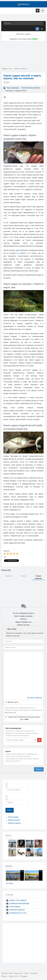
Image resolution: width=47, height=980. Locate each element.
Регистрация (13, 817)
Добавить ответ (7, 69)
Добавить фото (12, 702)
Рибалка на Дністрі (17, 910)
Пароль (7, 796)
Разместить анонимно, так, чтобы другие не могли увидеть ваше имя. (25, 634)
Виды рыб (18, 973)
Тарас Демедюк (13, 88)
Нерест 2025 (14, 976)
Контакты (34, 973)
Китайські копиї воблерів (19, 904)
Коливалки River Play (18, 913)
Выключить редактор (35, 698)
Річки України (15, 907)
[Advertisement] (23, 54)
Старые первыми (38, 577)
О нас (26, 973)
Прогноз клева (7, 973)
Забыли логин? (14, 820)
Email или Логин (7, 783)
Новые (23, 576)
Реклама (24, 976)
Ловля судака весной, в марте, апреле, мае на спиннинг (22, 77)
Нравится (9, 576)
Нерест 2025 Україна (18, 900)
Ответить (39, 769)
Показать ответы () (20, 69)
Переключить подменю (24, 34)
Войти (10, 810)
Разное (4, 976)
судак (18, 250)
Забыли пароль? (15, 823)
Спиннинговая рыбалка (31, 88)
